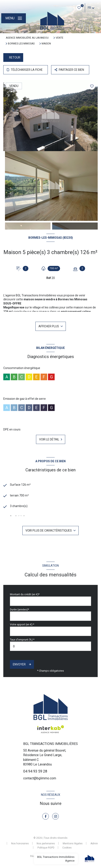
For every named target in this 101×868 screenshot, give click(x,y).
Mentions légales (73, 844)
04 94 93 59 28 (35, 771)
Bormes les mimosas (21, 44)
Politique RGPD (46, 848)
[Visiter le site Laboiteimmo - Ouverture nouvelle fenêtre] (58, 857)
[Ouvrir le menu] (13, 18)
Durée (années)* (19, 609)
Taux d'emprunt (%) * (22, 640)
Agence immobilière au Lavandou (27, 38)
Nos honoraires (20, 844)
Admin (94, 844)
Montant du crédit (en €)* (25, 594)
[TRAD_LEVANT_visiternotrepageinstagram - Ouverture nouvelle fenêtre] (55, 816)
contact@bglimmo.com (40, 778)
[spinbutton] (50, 646)
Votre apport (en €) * (22, 624)
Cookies (67, 848)
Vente (60, 38)
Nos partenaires (46, 844)
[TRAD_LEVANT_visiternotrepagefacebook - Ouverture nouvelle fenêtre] (46, 816)
